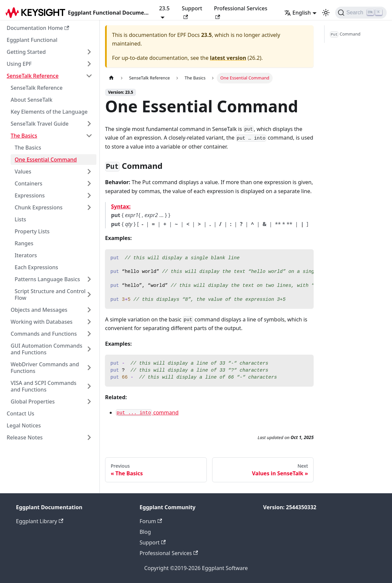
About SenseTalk (32, 100)
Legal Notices (24, 425)
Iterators (26, 255)
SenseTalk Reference (33, 76)
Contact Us (20, 413)
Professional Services (241, 12)
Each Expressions (36, 267)
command (147, 412)
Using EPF (19, 64)
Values (23, 172)
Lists (20, 219)
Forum (151, 521)
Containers (28, 183)
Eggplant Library (40, 521)
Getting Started (26, 52)
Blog (145, 532)
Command (345, 34)
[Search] (361, 13)
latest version (228, 58)
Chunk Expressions (39, 207)
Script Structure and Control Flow (50, 294)
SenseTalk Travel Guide (40, 124)
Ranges (24, 243)
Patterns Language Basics (47, 279)
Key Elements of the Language (49, 112)
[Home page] (111, 78)
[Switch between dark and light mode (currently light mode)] (326, 13)
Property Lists (32, 231)
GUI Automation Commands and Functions (47, 349)
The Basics (24, 136)
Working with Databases (42, 322)
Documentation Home (38, 28)
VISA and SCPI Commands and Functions (44, 386)
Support (192, 12)
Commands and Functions (44, 334)
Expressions (30, 195)
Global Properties (33, 402)
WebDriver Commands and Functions (45, 368)
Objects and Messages (39, 310)
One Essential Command (46, 160)
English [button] (298, 13)
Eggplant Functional (32, 40)
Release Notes (25, 437)
